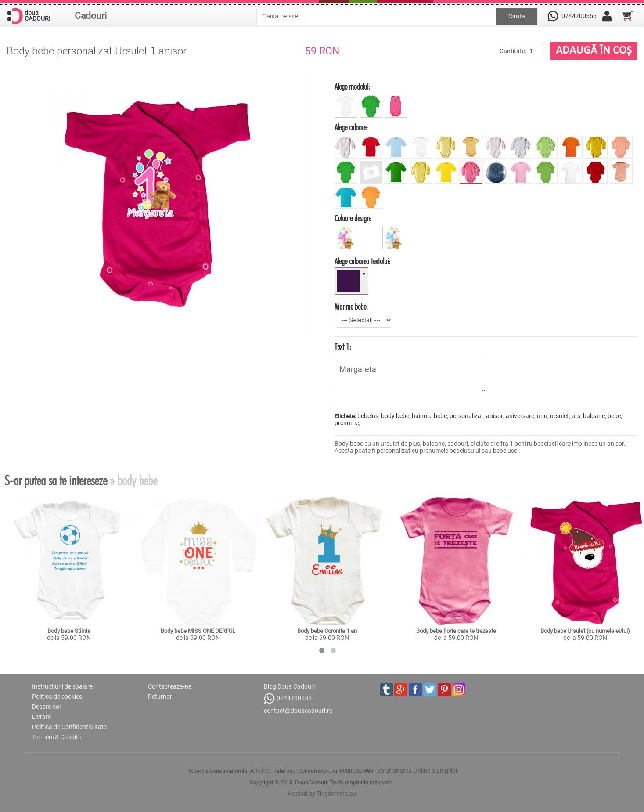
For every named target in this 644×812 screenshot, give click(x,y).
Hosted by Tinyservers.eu (322, 794)
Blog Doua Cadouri (289, 686)
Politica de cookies (57, 697)
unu (542, 416)
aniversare (520, 416)
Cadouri (91, 16)
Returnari (161, 697)
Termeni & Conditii (56, 737)
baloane (594, 416)
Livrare (41, 717)
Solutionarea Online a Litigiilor (417, 771)
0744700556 (288, 698)
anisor (495, 416)
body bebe (395, 416)
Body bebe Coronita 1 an (327, 631)
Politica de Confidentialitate (69, 727)
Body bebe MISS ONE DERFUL (198, 631)
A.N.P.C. (261, 771)
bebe (614, 416)
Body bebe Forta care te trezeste (456, 631)
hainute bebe (429, 416)
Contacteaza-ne (170, 686)
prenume (347, 423)
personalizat (466, 416)
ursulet (559, 416)
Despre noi (46, 707)
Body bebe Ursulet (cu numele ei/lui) (585, 631)
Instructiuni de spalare (62, 686)
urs (576, 416)
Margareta (410, 372)
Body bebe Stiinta (69, 631)
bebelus (368, 416)
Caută (517, 16)
